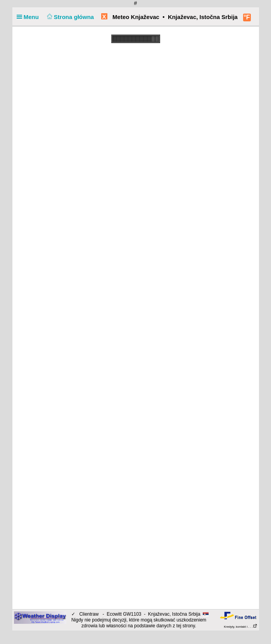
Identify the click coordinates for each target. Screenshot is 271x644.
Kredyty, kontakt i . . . (240, 627)
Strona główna (69, 17)
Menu (29, 17)
